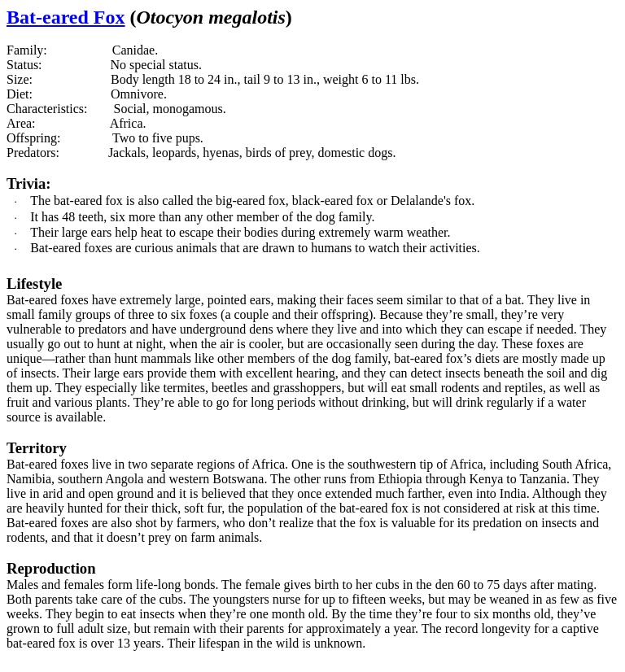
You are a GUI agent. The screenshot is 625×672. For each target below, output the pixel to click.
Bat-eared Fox (66, 17)
